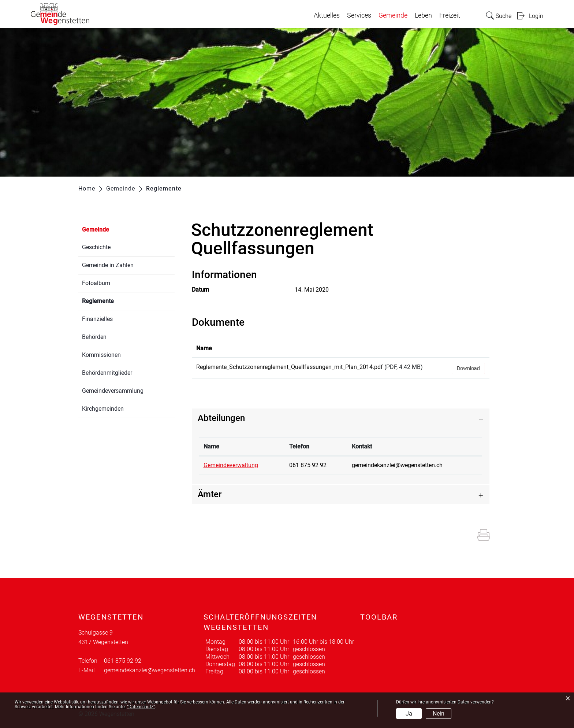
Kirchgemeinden (103, 409)
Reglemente (115, 300)
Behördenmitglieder (107, 373)
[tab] (341, 418)
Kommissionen (101, 355)
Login (536, 16)
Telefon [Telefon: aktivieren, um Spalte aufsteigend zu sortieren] (299, 446)
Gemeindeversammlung (113, 391)
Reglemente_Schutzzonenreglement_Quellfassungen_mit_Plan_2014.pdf (290, 367)
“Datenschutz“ (141, 707)
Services (359, 15)
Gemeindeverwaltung (231, 465)
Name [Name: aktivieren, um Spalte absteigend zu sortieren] (211, 446)
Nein (439, 714)
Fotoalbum (96, 283)
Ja (409, 714)
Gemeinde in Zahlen (108, 265)
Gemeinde (393, 15)
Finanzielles (97, 319)
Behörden (94, 337)
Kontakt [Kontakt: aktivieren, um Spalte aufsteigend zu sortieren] (362, 446)
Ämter (210, 494)
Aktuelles (327, 15)
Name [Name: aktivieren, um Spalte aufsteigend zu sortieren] (204, 348)
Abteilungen (221, 418)
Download (468, 368)
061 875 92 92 (308, 465)
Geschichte (96, 247)
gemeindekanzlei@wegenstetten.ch (397, 465)
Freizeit (450, 15)
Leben (423, 15)
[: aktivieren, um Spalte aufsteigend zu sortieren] (468, 349)
